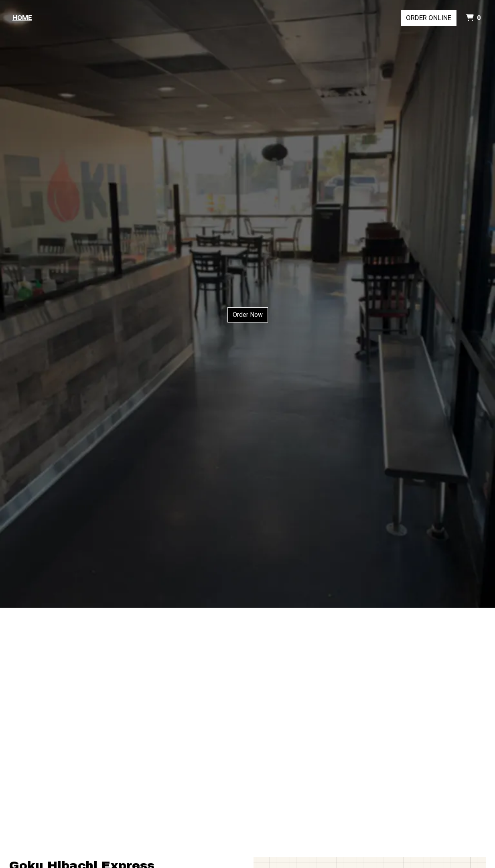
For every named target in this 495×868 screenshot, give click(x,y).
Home (22, 18)
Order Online (429, 18)
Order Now (248, 315)
